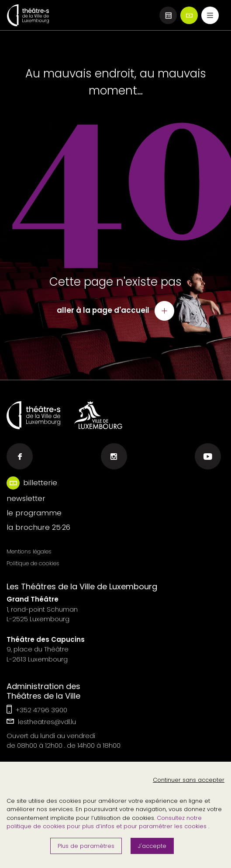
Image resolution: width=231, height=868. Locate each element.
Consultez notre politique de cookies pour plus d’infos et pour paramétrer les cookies (107, 822)
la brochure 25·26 (38, 527)
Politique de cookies (33, 563)
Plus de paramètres (86, 846)
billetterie (40, 483)
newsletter (26, 498)
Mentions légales (29, 551)
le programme (34, 513)
